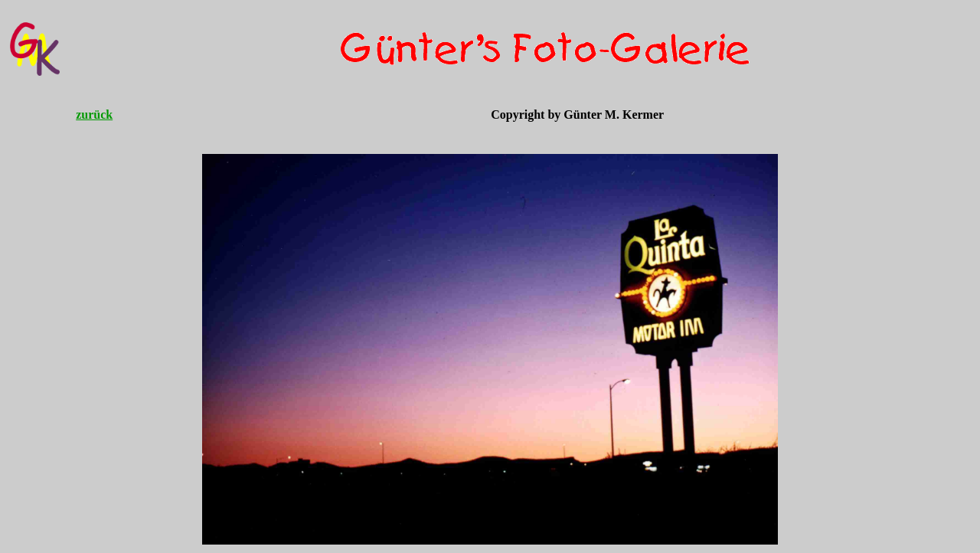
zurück (94, 115)
